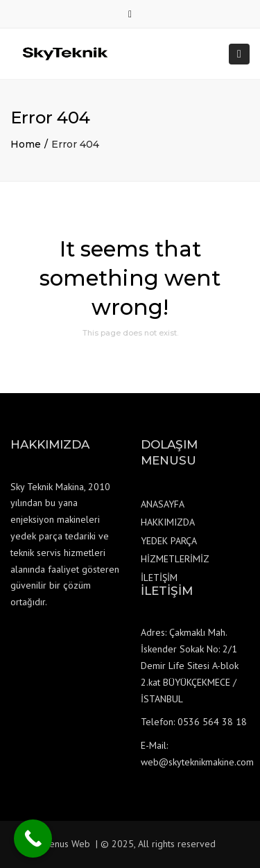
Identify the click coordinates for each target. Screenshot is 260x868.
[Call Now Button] (33, 839)
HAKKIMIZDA (168, 522)
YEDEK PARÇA (169, 541)
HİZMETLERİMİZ (175, 559)
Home (26, 144)
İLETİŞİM (159, 578)
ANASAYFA (163, 504)
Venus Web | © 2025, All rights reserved (130, 844)
